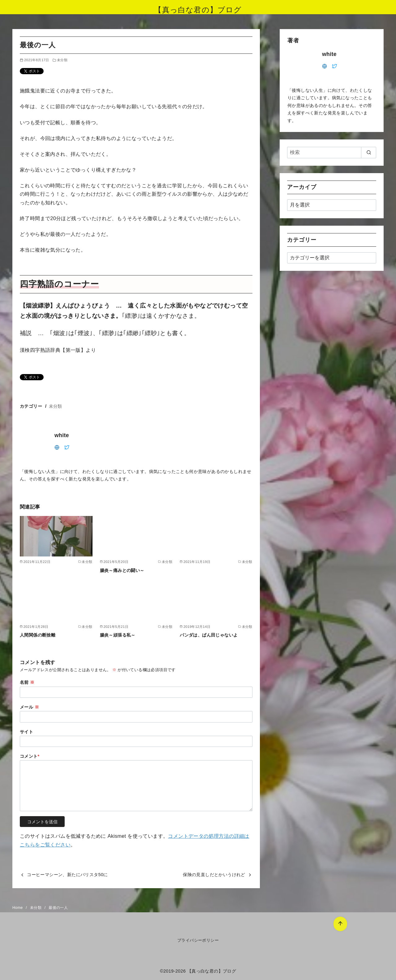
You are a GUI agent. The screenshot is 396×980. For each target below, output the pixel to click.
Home (18, 908)
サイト (26, 732)
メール (29, 707)
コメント (30, 756)
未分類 (62, 60)
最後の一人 (58, 908)
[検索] (332, 152)
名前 (27, 682)
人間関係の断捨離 (38, 635)
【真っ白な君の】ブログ (198, 10)
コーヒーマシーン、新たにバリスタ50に (67, 875)
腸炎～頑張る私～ (118, 635)
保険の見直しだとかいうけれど (214, 875)
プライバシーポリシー (198, 940)
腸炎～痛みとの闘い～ (122, 570)
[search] (369, 152)
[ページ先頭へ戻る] (340, 924)
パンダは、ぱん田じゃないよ (209, 635)
